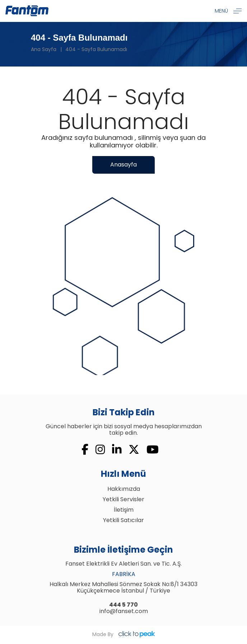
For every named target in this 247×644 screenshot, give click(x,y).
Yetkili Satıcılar (124, 520)
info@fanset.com (124, 611)
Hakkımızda (124, 489)
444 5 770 (124, 605)
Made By (124, 635)
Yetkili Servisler (124, 499)
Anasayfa (124, 165)
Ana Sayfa (44, 49)
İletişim (124, 510)
